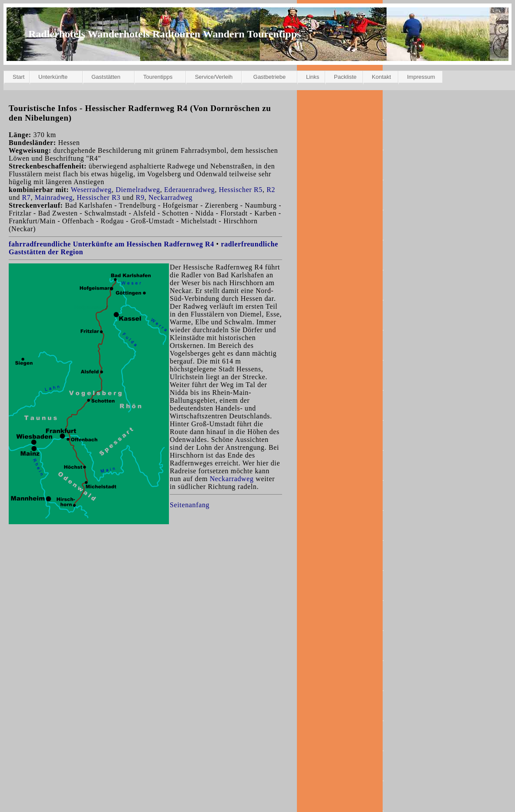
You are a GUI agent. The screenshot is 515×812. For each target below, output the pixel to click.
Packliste (345, 77)
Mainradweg (54, 197)
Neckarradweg (170, 197)
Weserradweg (91, 190)
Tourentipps (158, 77)
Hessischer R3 (98, 197)
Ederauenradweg (189, 190)
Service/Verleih (214, 77)
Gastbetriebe (269, 77)
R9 (140, 197)
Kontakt (381, 77)
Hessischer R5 (241, 190)
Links (313, 77)
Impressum (421, 77)
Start (19, 77)
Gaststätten (106, 77)
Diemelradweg (138, 190)
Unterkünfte (53, 77)
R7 (27, 197)
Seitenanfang (190, 505)
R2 (271, 190)
